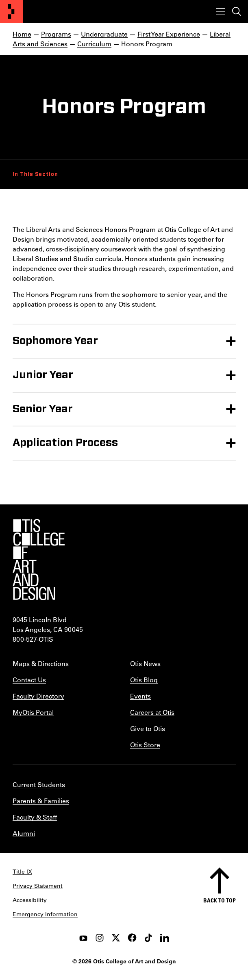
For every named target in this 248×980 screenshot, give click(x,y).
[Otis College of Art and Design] (11, 11)
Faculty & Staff (35, 817)
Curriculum (94, 44)
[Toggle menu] (220, 11)
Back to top (220, 900)
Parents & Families (41, 801)
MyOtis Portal (33, 712)
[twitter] (116, 938)
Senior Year (43, 409)
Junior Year (43, 375)
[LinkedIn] (165, 938)
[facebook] (132, 938)
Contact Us (29, 680)
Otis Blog (144, 680)
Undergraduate (104, 34)
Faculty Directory (38, 696)
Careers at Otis (152, 712)
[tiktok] (148, 938)
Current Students (39, 784)
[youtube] (83, 938)
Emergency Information (45, 914)
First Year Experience (169, 34)
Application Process (65, 443)
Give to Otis (148, 728)
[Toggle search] (237, 11)
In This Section (35, 174)
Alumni (24, 833)
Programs (56, 34)
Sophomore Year (55, 341)
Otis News (145, 663)
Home (22, 34)
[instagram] (100, 938)
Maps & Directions (41, 663)
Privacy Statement (38, 886)
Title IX (22, 872)
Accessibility (30, 900)
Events (140, 696)
